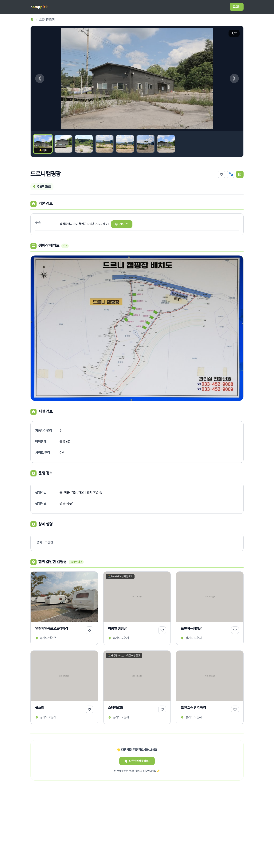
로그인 (237, 7)
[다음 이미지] (234, 78)
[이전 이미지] (40, 78)
